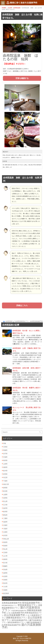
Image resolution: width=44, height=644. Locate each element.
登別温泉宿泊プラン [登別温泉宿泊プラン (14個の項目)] (28, 605)
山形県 (5, 464)
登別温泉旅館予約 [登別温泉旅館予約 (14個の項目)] (31, 603)
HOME (4, 8)
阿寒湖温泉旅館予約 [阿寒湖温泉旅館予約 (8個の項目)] (12, 625)
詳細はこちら (22, 305)
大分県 (10, 8)
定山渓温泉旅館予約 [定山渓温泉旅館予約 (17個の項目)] (15, 615)
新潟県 (5, 491)
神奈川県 (6, 484)
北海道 (5, 447)
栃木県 (5, 471)
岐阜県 (5, 512)
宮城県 (5, 457)
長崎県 (5, 580)
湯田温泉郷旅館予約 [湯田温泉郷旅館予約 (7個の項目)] (19, 620)
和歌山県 (6, 539)
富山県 (5, 501)
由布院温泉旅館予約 (36, 321)
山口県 (5, 556)
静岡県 (5, 488)
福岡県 (5, 573)
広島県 (5, 553)
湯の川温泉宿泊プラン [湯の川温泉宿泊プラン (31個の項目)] (21, 609)
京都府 (5, 525)
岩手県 (5, 454)
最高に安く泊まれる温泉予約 (22, 638)
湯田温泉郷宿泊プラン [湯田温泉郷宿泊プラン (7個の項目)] (16, 622)
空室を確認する (22, 78)
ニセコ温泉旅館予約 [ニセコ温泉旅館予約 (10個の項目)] (15, 613)
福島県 (5, 467)
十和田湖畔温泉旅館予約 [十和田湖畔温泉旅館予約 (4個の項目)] (19, 611)
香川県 (5, 563)
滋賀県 (5, 522)
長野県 (5, 498)
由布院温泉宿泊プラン (22, 321)
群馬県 (5, 474)
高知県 (5, 570)
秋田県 (5, 460)
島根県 (5, 546)
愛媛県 (5, 566)
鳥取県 (5, 542)
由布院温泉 (17, 8)
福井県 (5, 508)
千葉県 (5, 481)
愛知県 (5, 515)
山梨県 (5, 495)
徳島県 (5, 559)
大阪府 (5, 529)
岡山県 (5, 549)
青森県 (5, 450)
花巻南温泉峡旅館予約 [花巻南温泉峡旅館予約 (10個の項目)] (12, 603)
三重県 (5, 518)
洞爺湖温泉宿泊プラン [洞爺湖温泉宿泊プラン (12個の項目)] (17, 618)
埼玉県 (5, 478)
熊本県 (5, 583)
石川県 (5, 505)
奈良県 (5, 535)
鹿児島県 (6, 593)
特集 (5, 443)
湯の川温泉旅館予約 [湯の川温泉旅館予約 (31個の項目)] (21, 626)
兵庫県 (5, 532)
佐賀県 (5, 576)
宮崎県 (5, 590)
